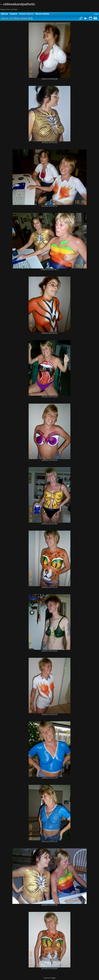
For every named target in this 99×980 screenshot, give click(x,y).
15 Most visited (19, 18)
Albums (5, 14)
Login (96, 14)
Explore (14, 14)
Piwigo (53, 978)
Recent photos (42, 14)
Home (5, 18)
